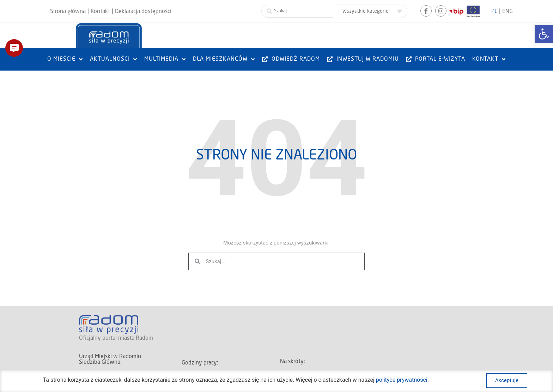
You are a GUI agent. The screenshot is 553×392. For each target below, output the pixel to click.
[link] (544, 34)
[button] (14, 48)
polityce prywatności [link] (402, 384)
